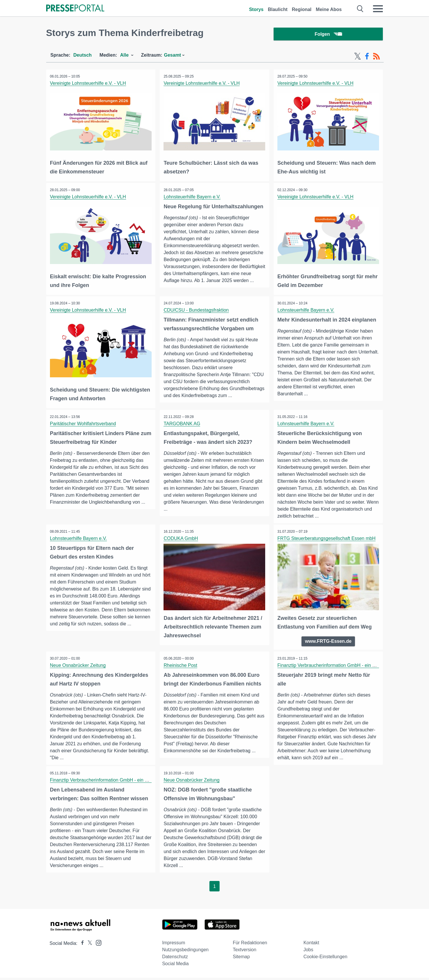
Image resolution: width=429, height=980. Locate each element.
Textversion (244, 952)
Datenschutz (175, 959)
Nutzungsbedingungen (185, 952)
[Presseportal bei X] (88, 946)
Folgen (328, 35)
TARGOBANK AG (182, 426)
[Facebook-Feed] (367, 58)
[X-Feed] (358, 58)
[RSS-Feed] (376, 58)
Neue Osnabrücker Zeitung (78, 667)
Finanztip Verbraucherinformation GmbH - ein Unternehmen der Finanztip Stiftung (135, 782)
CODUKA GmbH (181, 541)
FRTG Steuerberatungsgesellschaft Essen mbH (327, 541)
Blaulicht (278, 9)
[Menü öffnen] (378, 9)
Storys (256, 9)
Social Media (175, 966)
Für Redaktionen (250, 945)
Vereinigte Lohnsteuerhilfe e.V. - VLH (89, 84)
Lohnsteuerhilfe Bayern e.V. (193, 197)
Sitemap (241, 959)
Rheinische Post (181, 667)
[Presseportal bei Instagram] (97, 945)
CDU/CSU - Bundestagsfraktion (197, 311)
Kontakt (311, 945)
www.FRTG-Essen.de (328, 643)
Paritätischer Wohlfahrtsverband (84, 426)
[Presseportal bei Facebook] (81, 946)
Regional (302, 9)
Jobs (308, 952)
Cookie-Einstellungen (325, 959)
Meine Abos (329, 9)
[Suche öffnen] (360, 9)
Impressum (174, 945)
